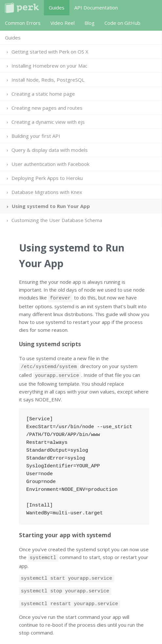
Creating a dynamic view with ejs (48, 122)
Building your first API (36, 136)
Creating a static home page (43, 94)
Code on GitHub (122, 23)
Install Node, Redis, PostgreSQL (48, 80)
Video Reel (63, 23)
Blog (90, 23)
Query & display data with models (50, 150)
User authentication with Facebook (50, 164)
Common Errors (23, 23)
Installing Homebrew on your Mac (49, 66)
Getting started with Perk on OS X (50, 52)
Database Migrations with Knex (47, 192)
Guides (57, 8)
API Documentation (96, 8)
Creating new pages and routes (47, 108)
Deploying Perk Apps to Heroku (47, 178)
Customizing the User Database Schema (57, 220)
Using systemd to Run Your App (51, 206)
